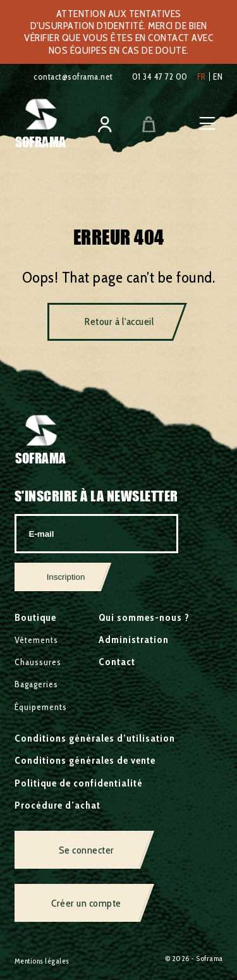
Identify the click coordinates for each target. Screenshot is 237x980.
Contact (117, 662)
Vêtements (36, 640)
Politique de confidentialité (79, 783)
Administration (134, 640)
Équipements (41, 707)
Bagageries (36, 684)
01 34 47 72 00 (160, 77)
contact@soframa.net (73, 77)
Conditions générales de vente (85, 760)
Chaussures (38, 662)
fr (202, 77)
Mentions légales (42, 961)
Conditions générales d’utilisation (95, 738)
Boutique (35, 617)
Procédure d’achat (58, 805)
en (218, 77)
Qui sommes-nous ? (144, 617)
